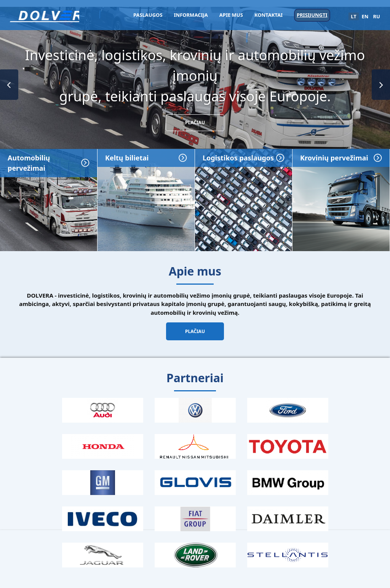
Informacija (191, 15)
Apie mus (231, 15)
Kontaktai (269, 15)
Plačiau (195, 123)
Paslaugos (148, 15)
